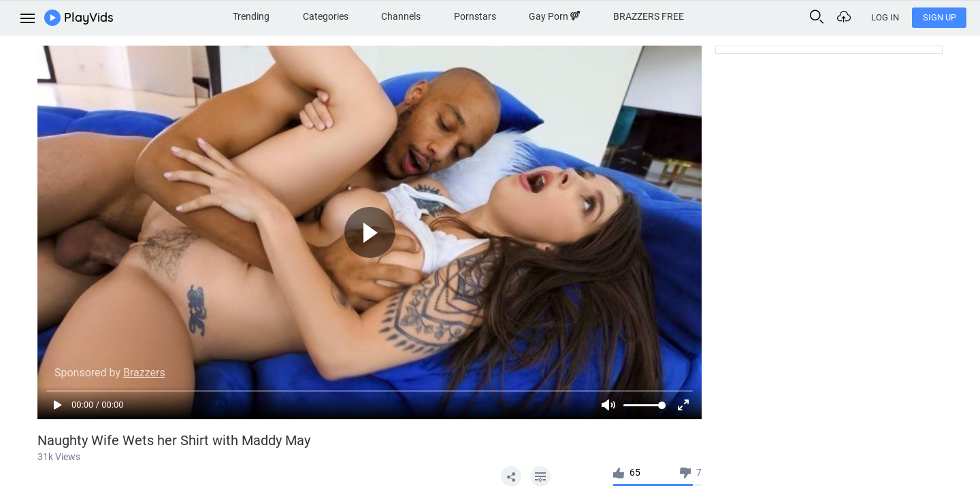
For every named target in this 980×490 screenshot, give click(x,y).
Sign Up (940, 17)
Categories (326, 16)
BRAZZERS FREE (649, 16)
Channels (401, 16)
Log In (885, 17)
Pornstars (475, 16)
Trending (251, 16)
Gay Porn (554, 16)
